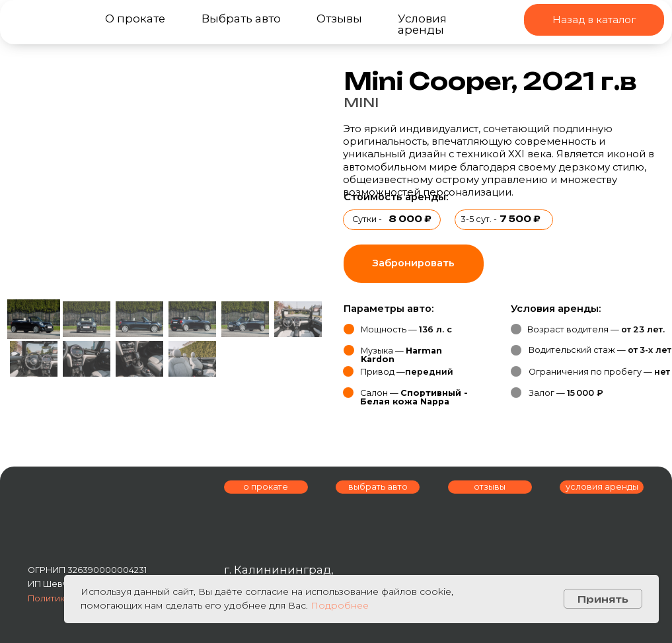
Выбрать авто (241, 19)
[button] (414, 264)
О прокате (135, 19)
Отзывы (339, 19)
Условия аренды (422, 24)
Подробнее (340, 605)
